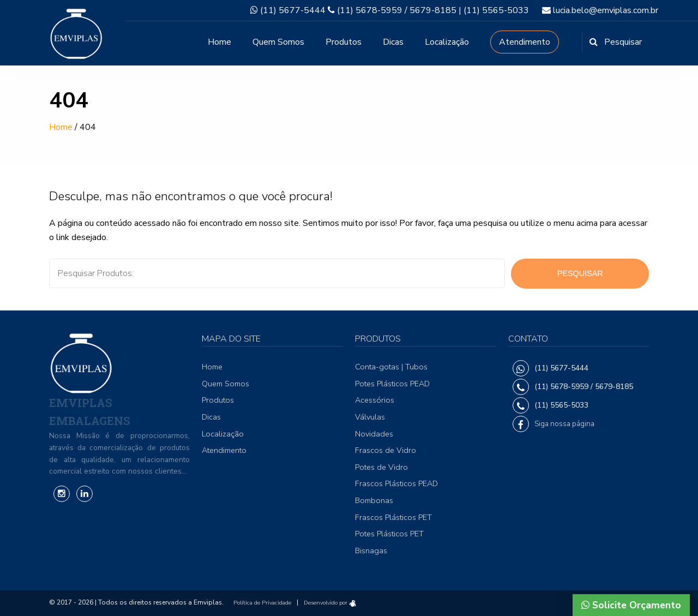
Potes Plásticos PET (389, 534)
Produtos (344, 42)
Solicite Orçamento (631, 605)
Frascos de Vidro (386, 450)
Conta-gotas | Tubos (391, 367)
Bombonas (374, 500)
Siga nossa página (564, 424)
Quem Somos (278, 42)
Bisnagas (371, 551)
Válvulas (370, 417)
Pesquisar (580, 273)
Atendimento (525, 42)
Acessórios (375, 400)
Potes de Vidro (381, 467)
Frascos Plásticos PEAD (396, 483)
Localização (447, 42)
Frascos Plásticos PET (393, 517)
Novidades (374, 434)
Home (219, 42)
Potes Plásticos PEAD (392, 384)
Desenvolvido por (330, 603)
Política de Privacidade (262, 603)
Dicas (393, 42)
